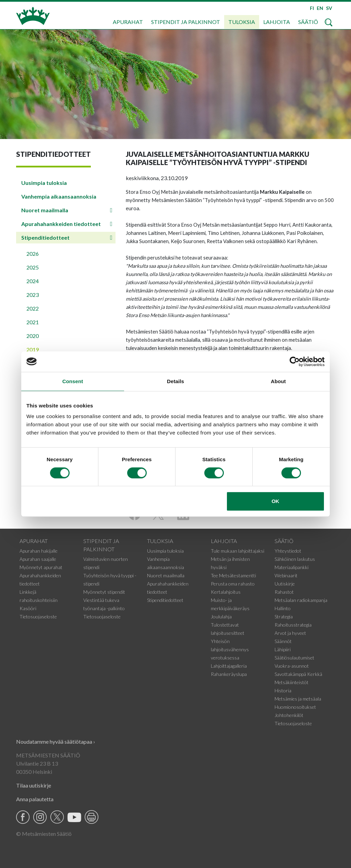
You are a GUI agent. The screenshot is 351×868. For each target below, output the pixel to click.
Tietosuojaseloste (38, 617)
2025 (33, 267)
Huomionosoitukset (295, 707)
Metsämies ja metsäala (298, 699)
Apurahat (128, 22)
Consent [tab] (73, 381)
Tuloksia (242, 22)
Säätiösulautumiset (294, 658)
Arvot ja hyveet (290, 633)
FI (312, 8)
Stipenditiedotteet (45, 237)
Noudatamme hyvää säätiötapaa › (56, 741)
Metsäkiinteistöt (292, 682)
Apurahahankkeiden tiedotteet (61, 224)
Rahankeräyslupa (229, 674)
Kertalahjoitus (226, 592)
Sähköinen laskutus (295, 559)
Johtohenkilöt (289, 715)
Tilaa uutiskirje (34, 785)
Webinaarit (286, 575)
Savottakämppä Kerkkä (298, 674)
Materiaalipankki (292, 567)
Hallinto (283, 608)
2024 (33, 281)
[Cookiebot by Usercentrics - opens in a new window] (295, 362)
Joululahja (221, 617)
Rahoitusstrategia (293, 625)
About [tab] (278, 381)
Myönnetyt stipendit (104, 592)
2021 (33, 322)
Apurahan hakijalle (39, 551)
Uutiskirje (285, 584)
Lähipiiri (283, 649)
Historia (283, 690)
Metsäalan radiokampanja (301, 600)
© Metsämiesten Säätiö (44, 834)
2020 (33, 336)
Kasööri (28, 608)
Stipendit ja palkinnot (186, 22)
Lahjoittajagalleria (229, 666)
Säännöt (283, 641)
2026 (33, 254)
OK (275, 501)
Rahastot (284, 592)
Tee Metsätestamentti (233, 575)
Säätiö (308, 22)
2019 (33, 349)
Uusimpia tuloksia (44, 183)
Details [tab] (175, 381)
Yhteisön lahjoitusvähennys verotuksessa (230, 649)
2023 (33, 295)
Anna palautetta (35, 799)
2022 (33, 308)
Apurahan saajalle (38, 559)
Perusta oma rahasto (233, 584)
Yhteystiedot (288, 551)
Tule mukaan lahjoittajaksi (238, 551)
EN (320, 8)
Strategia (284, 617)
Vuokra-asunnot (292, 666)
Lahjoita (277, 22)
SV (329, 8)
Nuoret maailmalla (45, 210)
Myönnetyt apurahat (41, 567)
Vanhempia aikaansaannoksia (59, 196)
